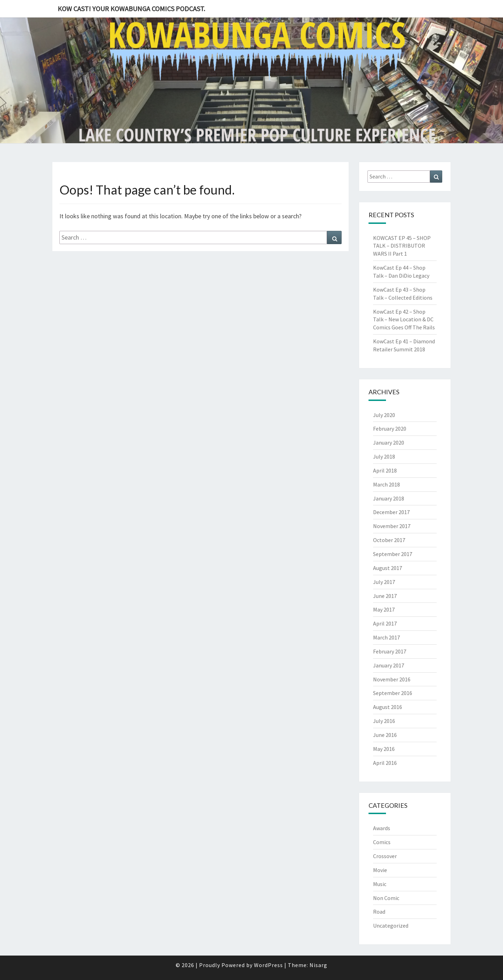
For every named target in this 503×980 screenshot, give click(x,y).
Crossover (385, 856)
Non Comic (386, 898)
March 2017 (387, 637)
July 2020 (384, 415)
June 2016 (385, 735)
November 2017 (392, 526)
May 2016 (384, 749)
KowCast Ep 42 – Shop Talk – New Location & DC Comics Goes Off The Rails (404, 320)
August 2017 (388, 568)
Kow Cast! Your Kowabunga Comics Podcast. (131, 9)
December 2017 (391, 512)
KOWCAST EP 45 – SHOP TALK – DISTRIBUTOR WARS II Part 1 (402, 246)
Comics (382, 842)
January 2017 (389, 665)
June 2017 (385, 596)
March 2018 (387, 484)
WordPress (268, 965)
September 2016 (393, 693)
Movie (380, 870)
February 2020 (390, 429)
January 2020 (389, 443)
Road (379, 912)
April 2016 (385, 763)
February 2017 (390, 651)
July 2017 (384, 582)
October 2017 (389, 540)
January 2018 (389, 498)
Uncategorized (391, 926)
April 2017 (385, 623)
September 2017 (393, 554)
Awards (382, 828)
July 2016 (384, 721)
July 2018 (384, 456)
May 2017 (384, 609)
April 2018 (385, 470)
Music (380, 884)
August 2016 (388, 707)
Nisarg (318, 965)
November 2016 (392, 679)
